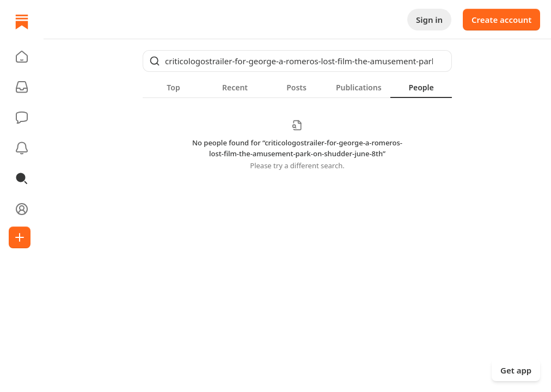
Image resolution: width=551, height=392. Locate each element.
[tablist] (297, 87)
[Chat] (22, 118)
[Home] (22, 22)
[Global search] (297, 61)
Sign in (429, 20)
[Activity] (22, 148)
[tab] (173, 87)
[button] (22, 57)
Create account (501, 20)
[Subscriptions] (22, 87)
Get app (516, 370)
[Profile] (22, 209)
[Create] (20, 237)
